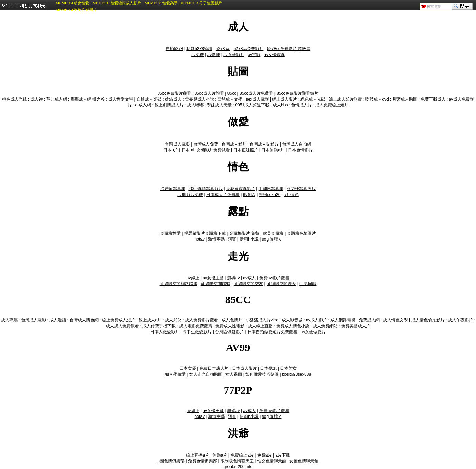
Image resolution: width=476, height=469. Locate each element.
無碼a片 (220, 455)
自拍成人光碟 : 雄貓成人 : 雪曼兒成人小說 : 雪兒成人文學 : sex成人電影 (203, 99)
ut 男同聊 (308, 284)
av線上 (193, 278)
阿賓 (232, 239)
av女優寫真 (274, 55)
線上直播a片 (198, 455)
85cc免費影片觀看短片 (297, 93)
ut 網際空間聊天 (281, 284)
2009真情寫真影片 (206, 189)
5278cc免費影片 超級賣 (289, 49)
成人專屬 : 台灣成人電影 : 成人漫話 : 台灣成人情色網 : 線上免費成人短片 (68, 320)
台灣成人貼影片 (264, 144)
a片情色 (291, 195)
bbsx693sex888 (297, 374)
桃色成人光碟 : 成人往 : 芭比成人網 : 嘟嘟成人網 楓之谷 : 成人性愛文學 (68, 99)
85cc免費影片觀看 (174, 93)
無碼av (234, 278)
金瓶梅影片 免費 (244, 233)
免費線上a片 (242, 455)
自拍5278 (174, 49)
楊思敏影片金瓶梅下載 (205, 233)
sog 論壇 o (272, 239)
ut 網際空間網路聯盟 (179, 284)
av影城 (214, 55)
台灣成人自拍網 (297, 144)
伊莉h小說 (249, 239)
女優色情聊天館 (304, 461)
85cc (232, 93)
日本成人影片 (244, 368)
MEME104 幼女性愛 (72, 3)
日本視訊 (268, 368)
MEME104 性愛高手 (161, 3)
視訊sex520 (270, 195)
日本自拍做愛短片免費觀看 (272, 332)
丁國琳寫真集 (271, 189)
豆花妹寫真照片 (301, 189)
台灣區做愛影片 (230, 332)
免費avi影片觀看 (274, 278)
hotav (200, 239)
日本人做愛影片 (165, 332)
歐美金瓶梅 (273, 233)
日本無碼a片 (273, 150)
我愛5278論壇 (199, 49)
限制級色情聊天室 (237, 461)
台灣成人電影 (177, 144)
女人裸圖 (234, 374)
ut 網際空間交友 (248, 284)
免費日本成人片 (214, 368)
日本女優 (188, 368)
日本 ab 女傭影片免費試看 (206, 150)
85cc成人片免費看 (256, 93)
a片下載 (283, 455)
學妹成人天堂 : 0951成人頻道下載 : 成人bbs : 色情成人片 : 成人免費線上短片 (278, 105)
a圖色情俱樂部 (171, 461)
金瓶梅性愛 (170, 233)
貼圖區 (249, 195)
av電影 (254, 55)
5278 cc (223, 49)
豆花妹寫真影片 (241, 189)
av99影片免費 (190, 195)
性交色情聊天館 (272, 461)
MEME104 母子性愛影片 (202, 3)
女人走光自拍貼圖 (206, 374)
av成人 (249, 278)
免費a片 (265, 455)
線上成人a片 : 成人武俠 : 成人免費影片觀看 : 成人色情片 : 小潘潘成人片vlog (209, 320)
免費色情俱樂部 (203, 461)
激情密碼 (216, 239)
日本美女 (288, 368)
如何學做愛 (175, 374)
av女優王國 (213, 278)
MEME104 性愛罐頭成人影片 (117, 3)
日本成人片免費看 (223, 195)
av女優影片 (234, 55)
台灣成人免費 (206, 144)
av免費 (198, 55)
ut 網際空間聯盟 (216, 284)
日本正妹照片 (246, 150)
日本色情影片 (300, 150)
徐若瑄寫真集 (173, 189)
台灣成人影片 (234, 144)
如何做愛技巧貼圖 (262, 374)
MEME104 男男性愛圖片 (76, 10)
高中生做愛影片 (197, 332)
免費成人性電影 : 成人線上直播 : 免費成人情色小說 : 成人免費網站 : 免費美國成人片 (293, 326)
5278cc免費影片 (249, 49)
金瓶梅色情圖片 (301, 233)
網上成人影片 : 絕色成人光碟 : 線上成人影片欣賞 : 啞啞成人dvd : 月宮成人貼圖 (344, 99)
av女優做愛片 (313, 332)
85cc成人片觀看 (209, 93)
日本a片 (171, 150)
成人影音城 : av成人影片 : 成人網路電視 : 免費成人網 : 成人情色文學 (345, 320)
